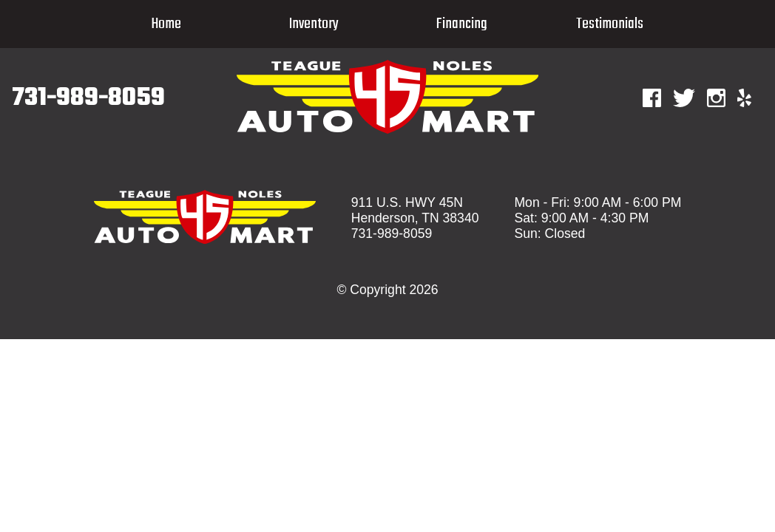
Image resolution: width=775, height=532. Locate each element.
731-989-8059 (88, 98)
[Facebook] (652, 98)
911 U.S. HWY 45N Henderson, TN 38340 (415, 210)
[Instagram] (716, 98)
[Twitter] (684, 98)
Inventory (314, 24)
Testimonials (610, 24)
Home (166, 24)
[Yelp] (744, 98)
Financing (462, 24)
